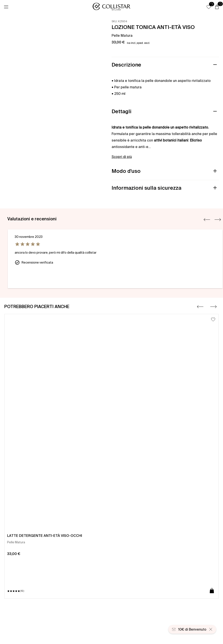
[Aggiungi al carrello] (212, 591)
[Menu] (6, 7)
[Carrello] (217, 7)
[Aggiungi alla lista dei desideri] (213, 319)
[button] (209, 7)
